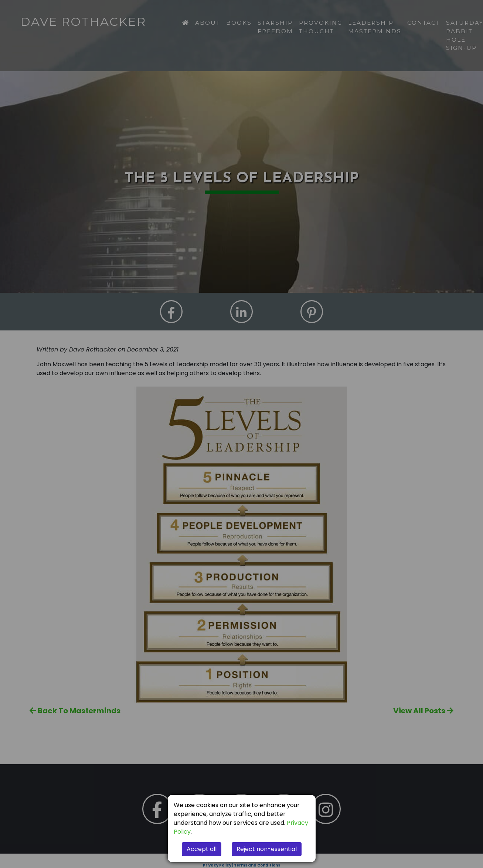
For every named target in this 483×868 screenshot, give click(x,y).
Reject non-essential (267, 849)
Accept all (202, 849)
